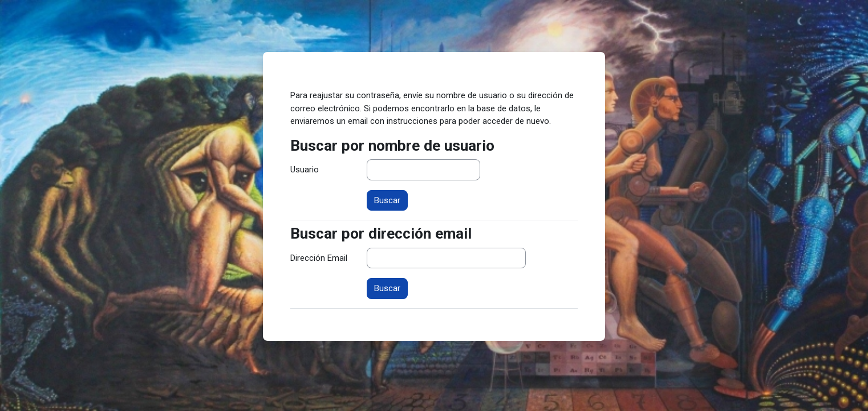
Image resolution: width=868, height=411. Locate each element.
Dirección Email (319, 258)
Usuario (305, 170)
